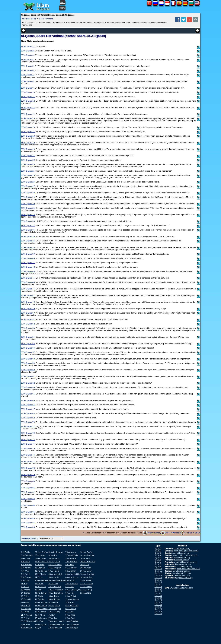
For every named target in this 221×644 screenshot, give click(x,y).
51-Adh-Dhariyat (56, 552)
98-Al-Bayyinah (72, 621)
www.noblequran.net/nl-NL (189, 569)
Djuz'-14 (158, 578)
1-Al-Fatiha (26, 552)
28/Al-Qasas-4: (27, 59)
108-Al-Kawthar (87, 574)
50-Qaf (38, 627)
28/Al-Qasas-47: (28, 295)
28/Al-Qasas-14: (28, 114)
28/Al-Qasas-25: (28, 175)
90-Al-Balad (71, 596)
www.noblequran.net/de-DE (186, 551)
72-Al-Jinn (53, 618)
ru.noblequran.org (182, 575)
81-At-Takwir (71, 568)
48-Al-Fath (39, 621)
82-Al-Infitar (71, 571)
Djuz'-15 (158, 580)
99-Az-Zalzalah (72, 624)
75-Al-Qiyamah (55, 627)
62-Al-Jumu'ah (55, 587)
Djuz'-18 (158, 587)
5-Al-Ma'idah (26, 565)
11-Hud (24, 583)
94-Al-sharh (71, 609)
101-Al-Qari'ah (87, 552)
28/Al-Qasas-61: (28, 376)
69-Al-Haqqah (55, 609)
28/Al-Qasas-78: (28, 468)
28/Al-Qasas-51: (28, 319)
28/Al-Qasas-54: (28, 337)
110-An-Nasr (86, 580)
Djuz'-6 (158, 560)
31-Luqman (40, 568)
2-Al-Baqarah (27, 555)
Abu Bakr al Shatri (192, 533)
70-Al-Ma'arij (54, 612)
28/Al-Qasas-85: (28, 512)
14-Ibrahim (26, 593)
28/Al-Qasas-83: (28, 499)
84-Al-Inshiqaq (72, 577)
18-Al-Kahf (25, 605)
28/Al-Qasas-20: (28, 149)
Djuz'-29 (158, 611)
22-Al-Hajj (25, 618)
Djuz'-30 (158, 614)
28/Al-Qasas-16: (28, 127)
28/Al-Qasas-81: (28, 488)
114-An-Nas (86, 593)
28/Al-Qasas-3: (27, 55)
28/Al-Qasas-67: (28, 409)
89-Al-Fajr (70, 593)
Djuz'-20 (158, 591)
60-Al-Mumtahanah (57, 580)
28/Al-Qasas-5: (27, 66)
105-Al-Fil (85, 565)
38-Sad (38, 590)
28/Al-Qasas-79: (28, 475)
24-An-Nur (25, 624)
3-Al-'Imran (26, 558)
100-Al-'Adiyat (72, 627)
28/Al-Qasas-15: (28, 118)
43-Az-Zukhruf (41, 605)
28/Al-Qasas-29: (28, 197)
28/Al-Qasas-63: (28, 387)
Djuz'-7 (158, 562)
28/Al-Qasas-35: (28, 230)
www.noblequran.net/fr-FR (186, 562)
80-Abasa (70, 565)
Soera (62, 8)
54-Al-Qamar (54, 561)
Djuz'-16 (158, 582)
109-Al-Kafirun (87, 577)
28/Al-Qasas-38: (28, 247)
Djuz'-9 (158, 566)
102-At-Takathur (87, 555)
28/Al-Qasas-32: (28, 215)
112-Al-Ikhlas (86, 587)
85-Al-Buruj (70, 580)
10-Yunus (25, 580)
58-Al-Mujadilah (55, 574)
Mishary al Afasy (154, 533)
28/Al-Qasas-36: (28, 236)
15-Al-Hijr (25, 596)
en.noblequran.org (181, 553)
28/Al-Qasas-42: (28, 267)
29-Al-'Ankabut (41, 561)
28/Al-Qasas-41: (28, 263)
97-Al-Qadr (70, 618)
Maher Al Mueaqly (173, 533)
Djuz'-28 (158, 609)
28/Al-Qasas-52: (28, 324)
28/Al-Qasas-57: (28, 352)
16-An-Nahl (26, 599)
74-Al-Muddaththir (56, 624)
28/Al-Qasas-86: (28, 518)
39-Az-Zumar (41, 593)
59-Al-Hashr (54, 577)
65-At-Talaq (54, 596)
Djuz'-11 (158, 571)
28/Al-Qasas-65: (28, 400)
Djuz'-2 (158, 551)
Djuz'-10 (158, 569)
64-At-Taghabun (56, 593)
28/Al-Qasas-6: (27, 70)
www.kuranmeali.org (182, 571)
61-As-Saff (53, 583)
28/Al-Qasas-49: (28, 309)
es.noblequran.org (182, 557)
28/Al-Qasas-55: (28, 344)
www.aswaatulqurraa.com (181, 588)
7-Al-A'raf (25, 571)
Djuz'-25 (158, 602)
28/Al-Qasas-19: (28, 142)
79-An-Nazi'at (71, 561)
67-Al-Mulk (53, 602)
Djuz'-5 (158, 557)
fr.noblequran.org (182, 560)
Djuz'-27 (158, 607)
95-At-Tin (69, 612)
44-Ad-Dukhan (41, 609)
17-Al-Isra (25, 602)
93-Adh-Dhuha (72, 605)
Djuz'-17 (158, 584)
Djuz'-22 (158, 596)
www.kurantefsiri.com (182, 573)
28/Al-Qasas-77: (28, 461)
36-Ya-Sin (39, 583)
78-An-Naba (71, 558)
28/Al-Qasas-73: (28, 440)
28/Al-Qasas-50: (28, 313)
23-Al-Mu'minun (28, 621)
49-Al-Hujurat (41, 624)
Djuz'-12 (158, 573)
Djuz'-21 (158, 593)
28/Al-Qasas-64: (28, 394)
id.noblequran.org (183, 564)
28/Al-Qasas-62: (28, 383)
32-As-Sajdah (41, 571)
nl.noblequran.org (185, 566)
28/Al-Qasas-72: (28, 433)
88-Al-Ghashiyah (73, 590)
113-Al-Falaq (86, 590)
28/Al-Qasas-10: (28, 92)
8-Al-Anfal (25, 574)
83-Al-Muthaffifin (73, 574)
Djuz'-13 (158, 575)
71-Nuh (52, 615)
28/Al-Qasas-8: (27, 81)
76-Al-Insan (70, 552)
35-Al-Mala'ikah (41, 580)
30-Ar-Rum (40, 565)
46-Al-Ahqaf (40, 615)
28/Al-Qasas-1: (27, 46)
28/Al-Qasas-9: (27, 88)
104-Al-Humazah (88, 561)
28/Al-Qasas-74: (28, 444)
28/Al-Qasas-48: (28, 302)
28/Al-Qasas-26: (28, 182)
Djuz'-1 (158, 548)
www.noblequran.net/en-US (185, 555)
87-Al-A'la (70, 587)
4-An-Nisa (25, 561)
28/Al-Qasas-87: (28, 523)
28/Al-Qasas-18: (28, 136)
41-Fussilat (40, 599)
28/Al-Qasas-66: (28, 405)
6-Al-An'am (26, 568)
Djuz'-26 (158, 605)
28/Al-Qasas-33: (28, 221)
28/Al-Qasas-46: (28, 289)
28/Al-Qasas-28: (28, 193)
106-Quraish (86, 568)
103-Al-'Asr (85, 558)
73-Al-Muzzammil (56, 621)
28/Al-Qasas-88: (28, 527)
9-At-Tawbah (26, 577)
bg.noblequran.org (185, 578)
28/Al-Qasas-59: (28, 363)
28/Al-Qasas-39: (28, 254)
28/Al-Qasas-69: (28, 418)
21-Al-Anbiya (26, 615)
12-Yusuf (25, 587)
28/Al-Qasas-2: (27, 51)
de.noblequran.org (182, 548)
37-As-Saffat (40, 587)
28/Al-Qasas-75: (28, 448)
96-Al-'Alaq (70, 615)
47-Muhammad (41, 618)
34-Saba (38, 577)
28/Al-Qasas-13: (28, 107)
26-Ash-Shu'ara (42, 552)
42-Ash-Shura (41, 602)
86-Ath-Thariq (71, 583)
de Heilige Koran (29, 19)
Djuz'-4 (158, 555)
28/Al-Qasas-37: (28, 241)
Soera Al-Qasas (46, 19)
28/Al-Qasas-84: (28, 505)
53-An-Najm (54, 558)
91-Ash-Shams (72, 599)
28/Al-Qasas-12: (28, 101)
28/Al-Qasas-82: (28, 492)
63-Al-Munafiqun (56, 590)
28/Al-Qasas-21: (28, 156)
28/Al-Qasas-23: (28, 164)
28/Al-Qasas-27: (28, 186)
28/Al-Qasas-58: (28, 359)
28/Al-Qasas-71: (28, 426)
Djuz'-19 (158, 589)
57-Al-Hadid (54, 571)
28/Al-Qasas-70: (28, 422)
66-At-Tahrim (54, 599)
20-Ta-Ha (25, 612)
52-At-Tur (53, 555)
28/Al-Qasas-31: (28, 208)
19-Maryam (26, 609)
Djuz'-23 (158, 598)
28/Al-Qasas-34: (28, 226)
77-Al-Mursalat (72, 555)
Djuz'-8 (158, 564)
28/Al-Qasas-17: (28, 132)
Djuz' (63, 3)
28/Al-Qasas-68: (28, 413)
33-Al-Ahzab (40, 574)
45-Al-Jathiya (41, 612)
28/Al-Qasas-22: (28, 160)
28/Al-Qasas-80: (28, 481)
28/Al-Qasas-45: (28, 282)
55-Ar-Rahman (55, 565)
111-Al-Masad (87, 583)
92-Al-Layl (70, 602)
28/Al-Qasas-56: (28, 348)
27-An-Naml (40, 555)
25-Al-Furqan (27, 627)
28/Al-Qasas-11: (28, 97)
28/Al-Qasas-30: (28, 204)
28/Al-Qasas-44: (28, 278)
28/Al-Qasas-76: (28, 455)
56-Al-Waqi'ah (55, 568)
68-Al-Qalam (54, 605)
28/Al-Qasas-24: (28, 171)
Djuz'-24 (158, 600)
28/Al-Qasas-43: (28, 271)
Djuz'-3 (158, 553)
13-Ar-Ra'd (26, 590)
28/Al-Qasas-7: (27, 75)
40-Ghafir (39, 596)
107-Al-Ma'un (86, 571)
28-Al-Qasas (40, 558)
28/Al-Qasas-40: (28, 258)
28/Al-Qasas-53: (28, 328)
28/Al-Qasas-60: (28, 370)
